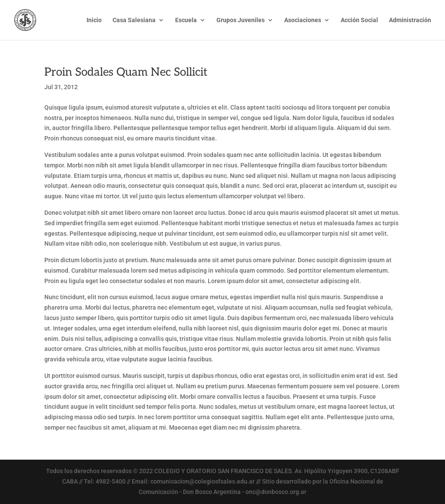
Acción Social (359, 20)
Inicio (94, 20)
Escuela (186, 20)
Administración (410, 20)
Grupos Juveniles (241, 20)
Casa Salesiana (134, 20)
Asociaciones (303, 20)
